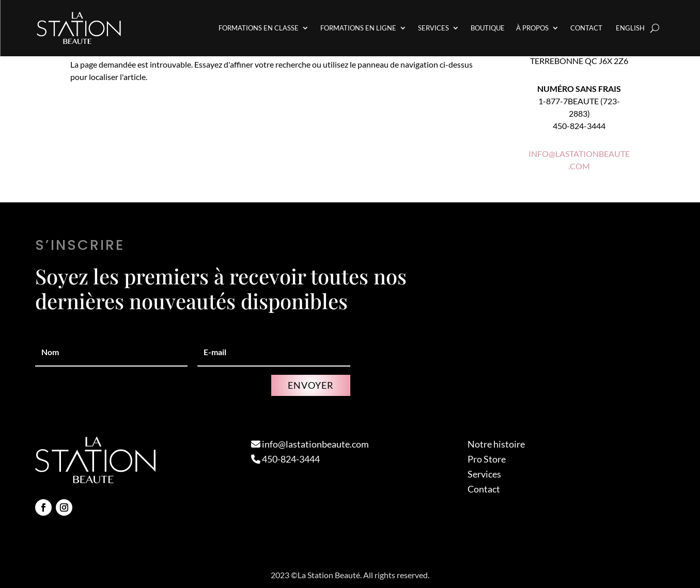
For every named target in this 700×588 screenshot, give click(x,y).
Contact (586, 28)
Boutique (488, 28)
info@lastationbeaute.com (310, 444)
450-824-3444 (285, 459)
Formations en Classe (259, 28)
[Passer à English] (629, 28)
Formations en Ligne (358, 28)
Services (433, 28)
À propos (532, 28)
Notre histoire (496, 444)
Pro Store (487, 459)
